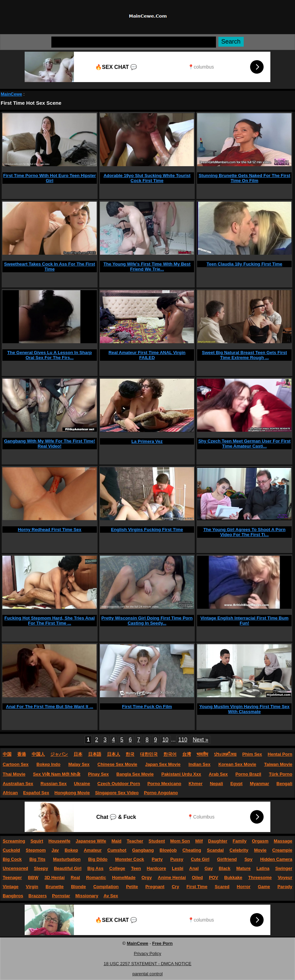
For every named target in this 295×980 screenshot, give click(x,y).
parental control (147, 974)
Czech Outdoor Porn (119, 784)
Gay (209, 868)
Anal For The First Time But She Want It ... (50, 707)
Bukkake (233, 877)
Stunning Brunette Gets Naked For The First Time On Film (244, 178)
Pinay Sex (98, 774)
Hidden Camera (276, 859)
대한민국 (149, 754)
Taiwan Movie (278, 764)
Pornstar (61, 896)
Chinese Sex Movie (117, 764)
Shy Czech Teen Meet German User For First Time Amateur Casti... (244, 444)
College (117, 868)
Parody (285, 887)
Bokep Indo (48, 764)
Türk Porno (281, 774)
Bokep (71, 850)
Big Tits (37, 859)
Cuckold (11, 850)
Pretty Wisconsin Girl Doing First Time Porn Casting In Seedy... (147, 621)
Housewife (59, 841)
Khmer (196, 784)
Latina (263, 868)
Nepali (217, 784)
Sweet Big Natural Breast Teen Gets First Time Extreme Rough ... (244, 355)
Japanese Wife (91, 841)
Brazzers (37, 896)
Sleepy (41, 868)
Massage (283, 841)
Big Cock (12, 859)
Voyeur (285, 877)
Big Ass (96, 868)
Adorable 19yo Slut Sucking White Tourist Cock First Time (147, 178)
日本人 (114, 754)
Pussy (177, 859)
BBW (33, 877)
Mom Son (180, 841)
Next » (200, 740)
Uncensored (15, 868)
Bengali (284, 784)
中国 (7, 754)
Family (239, 841)
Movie (260, 850)
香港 (22, 754)
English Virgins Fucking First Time (147, 530)
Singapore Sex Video (117, 793)
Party (157, 859)
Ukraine (82, 784)
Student (157, 841)
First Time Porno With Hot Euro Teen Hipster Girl (50, 178)
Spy (248, 859)
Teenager (12, 877)
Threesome (260, 877)
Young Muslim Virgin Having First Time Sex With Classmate (245, 709)
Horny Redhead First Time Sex (50, 530)
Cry (176, 887)
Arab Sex (218, 774)
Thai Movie (14, 774)
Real (75, 877)
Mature (244, 868)
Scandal (215, 850)
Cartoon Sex (16, 764)
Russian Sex (53, 784)
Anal (194, 868)
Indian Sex (199, 764)
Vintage (11, 887)
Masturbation (67, 859)
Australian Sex (18, 784)
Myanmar (259, 784)
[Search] (134, 42)
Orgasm (260, 841)
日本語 (95, 754)
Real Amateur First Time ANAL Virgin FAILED (147, 355)
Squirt (37, 841)
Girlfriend (227, 859)
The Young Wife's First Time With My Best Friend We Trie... (147, 267)
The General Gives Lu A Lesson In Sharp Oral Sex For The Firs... (50, 355)
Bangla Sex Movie (135, 774)
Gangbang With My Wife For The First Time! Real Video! (50, 444)
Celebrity (239, 850)
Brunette (55, 887)
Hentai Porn (280, 754)
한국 (130, 754)
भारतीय (202, 754)
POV (213, 877)
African (10, 793)
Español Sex (36, 793)
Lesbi (178, 868)
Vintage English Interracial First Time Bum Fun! (245, 621)
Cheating (192, 850)
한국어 (170, 754)
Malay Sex (79, 764)
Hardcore (156, 868)
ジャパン (59, 754)
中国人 (38, 754)
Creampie (282, 850)
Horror (244, 887)
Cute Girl (200, 859)
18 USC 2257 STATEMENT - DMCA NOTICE (147, 964)
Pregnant (155, 887)
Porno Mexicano (164, 784)
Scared (222, 887)
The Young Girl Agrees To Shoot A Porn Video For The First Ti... (244, 532)
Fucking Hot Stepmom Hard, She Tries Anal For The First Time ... (50, 621)
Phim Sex (252, 754)
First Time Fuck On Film (147, 707)
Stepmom (36, 850)
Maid (116, 841)
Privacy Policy (148, 953)
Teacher (135, 841)
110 (183, 740)
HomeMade (124, 877)
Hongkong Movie (72, 793)
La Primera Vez (147, 441)
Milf (199, 841)
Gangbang (143, 850)
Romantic (96, 877)
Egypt (236, 784)
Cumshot (117, 850)
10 (165, 740)
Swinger (284, 868)
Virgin (32, 887)
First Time (197, 887)
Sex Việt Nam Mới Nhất (57, 774)
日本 (78, 754)
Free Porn (163, 943)
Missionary (87, 896)
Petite (132, 887)
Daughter (218, 841)
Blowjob (168, 850)
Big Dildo (98, 859)
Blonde (78, 887)
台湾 (187, 754)
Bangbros (13, 896)
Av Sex (111, 896)
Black (225, 868)
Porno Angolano (161, 793)
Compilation (106, 887)
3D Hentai (55, 877)
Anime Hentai (172, 877)
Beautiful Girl (68, 868)
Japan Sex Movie (163, 764)
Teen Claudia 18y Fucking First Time (244, 264)
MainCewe (11, 94)
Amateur (93, 850)
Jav (55, 850)
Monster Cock (130, 859)
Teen (136, 868)
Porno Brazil (248, 774)
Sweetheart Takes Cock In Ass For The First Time (49, 267)
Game (264, 887)
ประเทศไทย (225, 754)
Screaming (14, 841)
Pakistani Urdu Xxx (181, 774)
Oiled (197, 877)
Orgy (146, 877)
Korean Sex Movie (237, 764)
